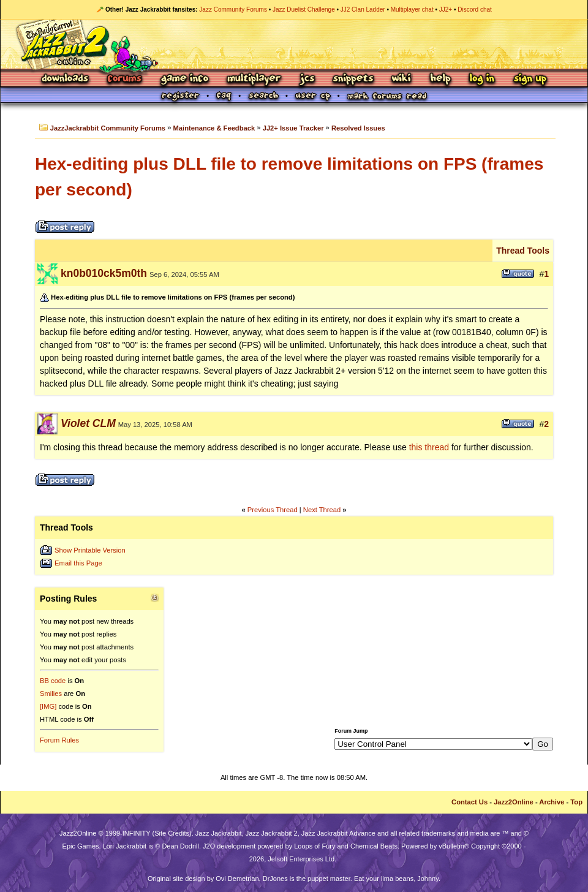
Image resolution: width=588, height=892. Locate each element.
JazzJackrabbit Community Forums (108, 128)
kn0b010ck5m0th (104, 273)
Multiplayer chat (412, 9)
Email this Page (78, 563)
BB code (53, 681)
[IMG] (48, 706)
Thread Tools (523, 251)
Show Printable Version (90, 550)
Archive (552, 802)
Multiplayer (254, 79)
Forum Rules (59, 740)
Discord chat (475, 9)
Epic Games (81, 846)
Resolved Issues (358, 128)
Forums (125, 79)
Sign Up (530, 79)
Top (576, 802)
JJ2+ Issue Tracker (293, 128)
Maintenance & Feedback (214, 128)
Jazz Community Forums (233, 9)
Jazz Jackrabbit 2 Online (294, 44)
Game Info (184, 79)
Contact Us (469, 802)
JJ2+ (446, 9)
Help (440, 79)
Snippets (353, 79)
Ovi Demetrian (237, 879)
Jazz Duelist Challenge (304, 9)
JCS (307, 79)
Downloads (66, 79)
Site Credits (172, 833)
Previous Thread (273, 510)
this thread (429, 447)
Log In (482, 79)
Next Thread (322, 510)
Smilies (51, 694)
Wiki (402, 79)
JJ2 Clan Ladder (363, 9)
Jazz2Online (514, 802)
